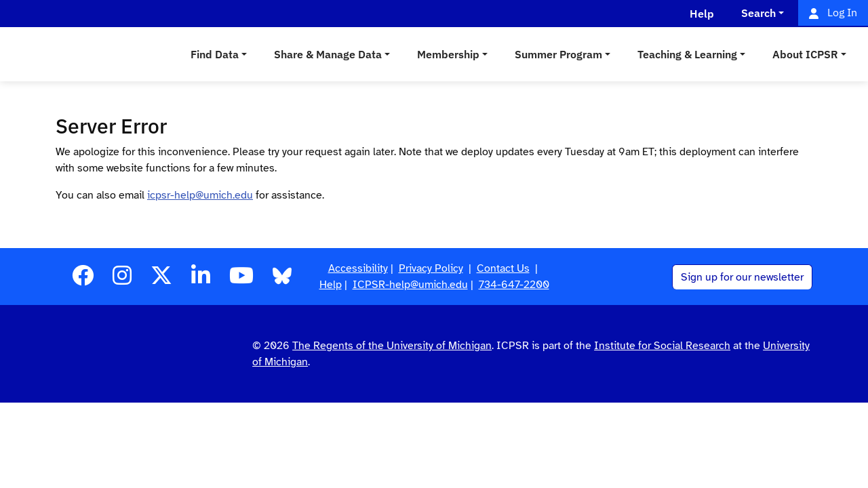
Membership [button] (448, 54)
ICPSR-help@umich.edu (410, 285)
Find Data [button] (215, 54)
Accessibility (358, 268)
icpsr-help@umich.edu (200, 195)
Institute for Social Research (662, 346)
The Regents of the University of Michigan (392, 346)
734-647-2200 (514, 285)
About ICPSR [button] (805, 54)
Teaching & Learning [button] (687, 54)
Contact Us (503, 268)
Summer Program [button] (558, 54)
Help (331, 285)
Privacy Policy (431, 268)
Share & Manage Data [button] (328, 54)
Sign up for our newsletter (742, 277)
